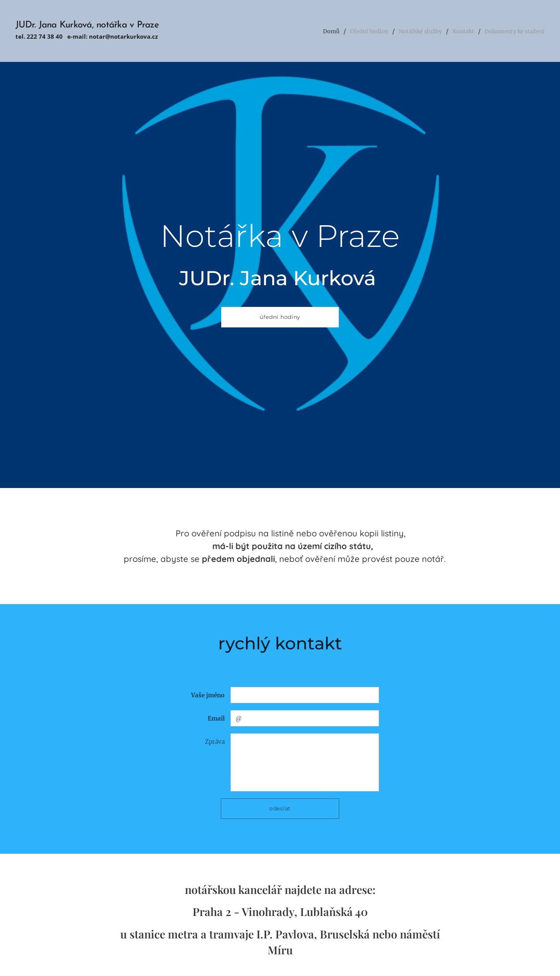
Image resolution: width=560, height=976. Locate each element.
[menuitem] (307, 31)
